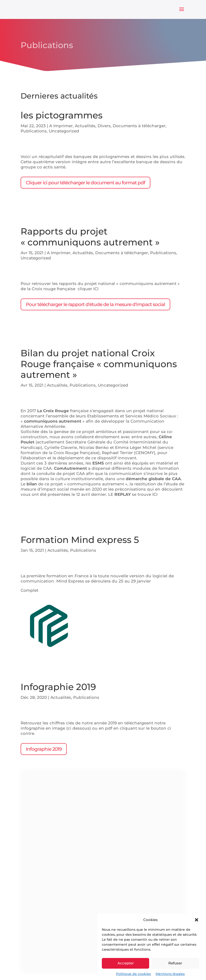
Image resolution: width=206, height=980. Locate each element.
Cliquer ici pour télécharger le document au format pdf (85, 183)
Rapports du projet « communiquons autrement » (90, 237)
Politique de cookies (133, 974)
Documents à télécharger (139, 126)
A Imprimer (61, 126)
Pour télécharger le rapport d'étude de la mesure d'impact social (95, 304)
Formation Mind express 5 (80, 540)
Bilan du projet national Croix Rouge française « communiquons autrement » (99, 364)
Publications (34, 131)
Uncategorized (64, 131)
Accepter (126, 963)
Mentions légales (170, 974)
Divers (104, 126)
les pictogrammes (62, 115)
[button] (197, 920)
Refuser (175, 963)
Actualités (85, 126)
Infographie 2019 (58, 687)
